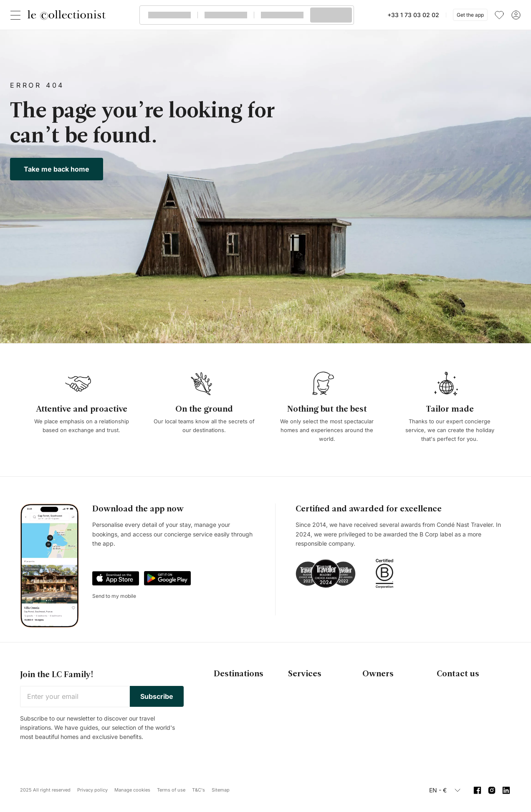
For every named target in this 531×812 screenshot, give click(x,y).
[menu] (499, 15)
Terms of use (171, 790)
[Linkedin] (506, 790)
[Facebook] (477, 790)
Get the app (470, 15)
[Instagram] (492, 790)
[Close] (17, 15)
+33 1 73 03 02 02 (413, 15)
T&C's (198, 790)
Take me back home (57, 169)
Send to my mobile (114, 596)
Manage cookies (132, 790)
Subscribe (157, 696)
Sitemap (221, 790)
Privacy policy (92, 790)
